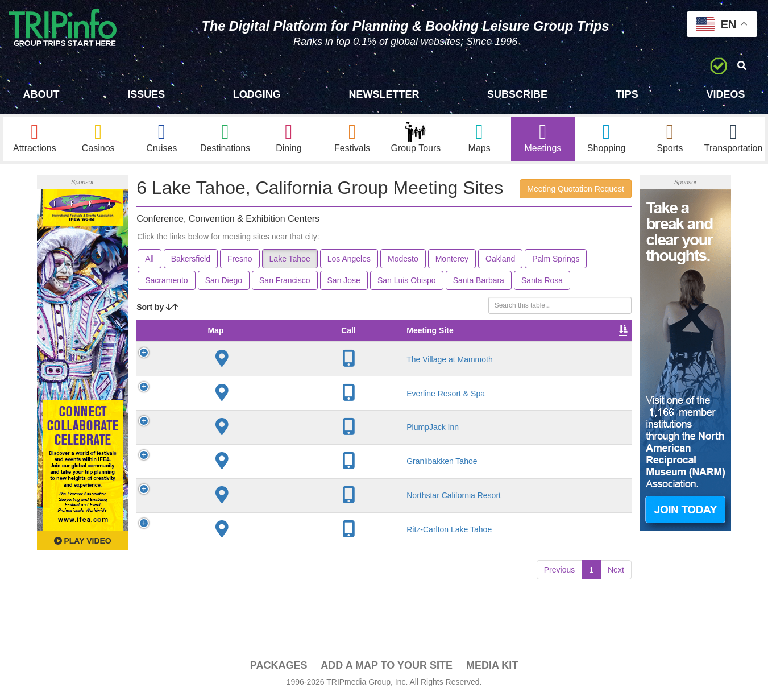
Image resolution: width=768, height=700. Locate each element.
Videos (725, 94)
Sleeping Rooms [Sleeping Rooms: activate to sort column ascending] (507, 338)
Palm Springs (556, 260)
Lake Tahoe (290, 260)
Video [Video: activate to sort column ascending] (562, 343)
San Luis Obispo (407, 282)
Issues (146, 94)
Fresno (240, 260)
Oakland (500, 260)
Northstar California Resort (228, 513)
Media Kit (492, 667)
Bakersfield (191, 260)
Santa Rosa (542, 282)
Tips (627, 94)
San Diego (224, 282)
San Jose (344, 282)
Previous (559, 593)
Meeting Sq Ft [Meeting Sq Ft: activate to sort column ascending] (333, 338)
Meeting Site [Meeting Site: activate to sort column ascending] (226, 338)
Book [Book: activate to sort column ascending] (604, 343)
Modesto (403, 260)
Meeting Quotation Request (575, 190)
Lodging (257, 94)
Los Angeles (349, 260)
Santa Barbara (479, 282)
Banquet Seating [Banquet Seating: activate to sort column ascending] (447, 338)
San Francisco (285, 282)
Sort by (157, 309)
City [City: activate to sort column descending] (281, 343)
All (150, 260)
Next (616, 593)
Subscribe (517, 94)
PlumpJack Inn (237, 440)
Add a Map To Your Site (387, 667)
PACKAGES (279, 667)
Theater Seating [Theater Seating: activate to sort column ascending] (389, 338)
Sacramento (166, 282)
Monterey (452, 260)
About (41, 94)
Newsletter (384, 94)
